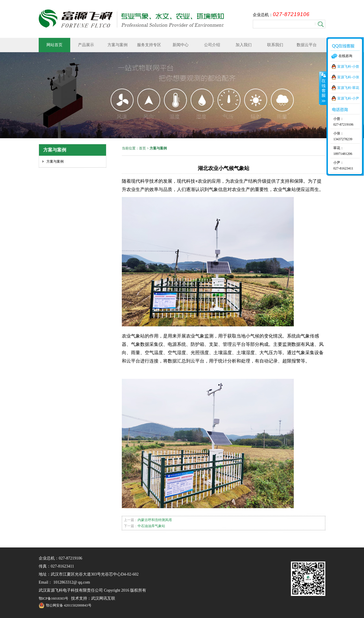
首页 (142, 148)
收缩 (323, 88)
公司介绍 (212, 45)
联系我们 (275, 45)
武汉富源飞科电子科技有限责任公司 (131, 18)
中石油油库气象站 (151, 526)
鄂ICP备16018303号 (53, 598)
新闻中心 (181, 45)
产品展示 (86, 45)
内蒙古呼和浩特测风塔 (155, 520)
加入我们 (244, 45)
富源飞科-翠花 (348, 88)
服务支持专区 (149, 45)
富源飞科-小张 (348, 77)
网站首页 (54, 45)
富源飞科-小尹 (348, 98)
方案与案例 (118, 45)
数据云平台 (307, 45)
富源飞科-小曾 (348, 67)
